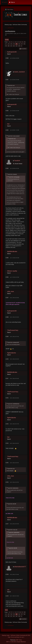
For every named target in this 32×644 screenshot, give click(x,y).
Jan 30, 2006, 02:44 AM (14, 111)
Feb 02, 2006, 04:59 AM (14, 524)
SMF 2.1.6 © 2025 (11, 642)
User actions (23, 49)
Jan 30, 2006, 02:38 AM (14, 58)
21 (11, 46)
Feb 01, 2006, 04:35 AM (14, 298)
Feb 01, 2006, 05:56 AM (14, 379)
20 (9, 46)
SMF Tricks (19, 640)
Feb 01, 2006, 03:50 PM (14, 443)
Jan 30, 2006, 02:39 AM (14, 80)
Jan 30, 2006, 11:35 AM (14, 130)
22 (14, 46)
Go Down (7, 40)
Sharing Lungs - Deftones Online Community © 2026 (16, 635)
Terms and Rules (15, 637)
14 (14, 44)
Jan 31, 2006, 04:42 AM (14, 258)
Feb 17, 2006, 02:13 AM (14, 596)
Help (9, 637)
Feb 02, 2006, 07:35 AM (14, 574)
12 (9, 44)
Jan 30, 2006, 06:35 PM (14, 168)
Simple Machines (21, 642)
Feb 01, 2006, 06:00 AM (14, 398)
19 (6, 46)
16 (19, 44)
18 (24, 44)
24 (19, 46)
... (14, 42)
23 (17, 46)
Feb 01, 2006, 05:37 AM (14, 337)
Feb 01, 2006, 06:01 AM (14, 424)
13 (11, 44)
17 (22, 44)
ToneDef (17, 161)
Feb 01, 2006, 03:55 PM (14, 463)
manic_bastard (19, 72)
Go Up (6, 610)
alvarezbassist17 (20, 567)
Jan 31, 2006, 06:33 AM (14, 277)
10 (25, 42)
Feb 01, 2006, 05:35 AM (14, 317)
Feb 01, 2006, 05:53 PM (14, 482)
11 (6, 44)
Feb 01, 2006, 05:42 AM (14, 359)
